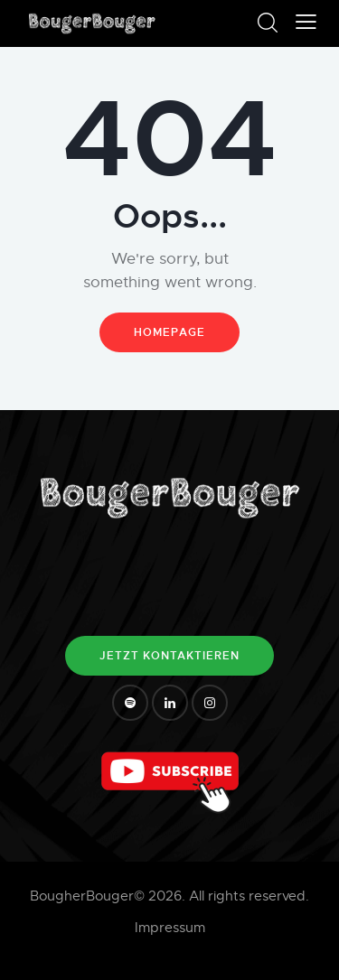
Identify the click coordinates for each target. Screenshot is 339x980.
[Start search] (267, 23)
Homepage (169, 332)
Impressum (170, 928)
